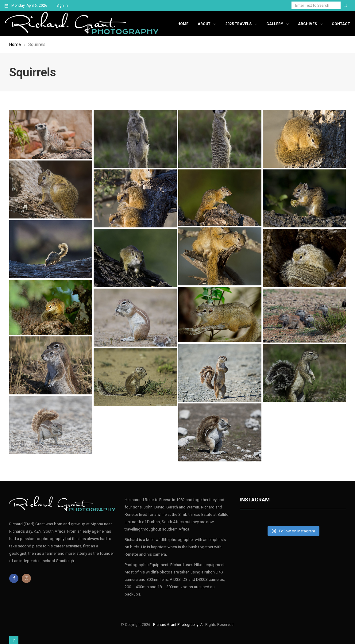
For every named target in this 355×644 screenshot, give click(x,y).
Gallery (275, 24)
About (204, 24)
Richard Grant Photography (176, 625)
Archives (307, 24)
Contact (341, 24)
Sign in (62, 6)
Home (183, 24)
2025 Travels (238, 24)
